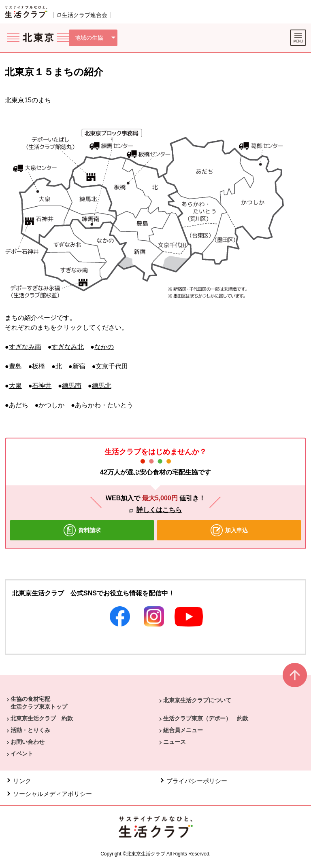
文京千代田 (112, 366)
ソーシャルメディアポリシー (52, 794)
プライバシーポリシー (197, 781)
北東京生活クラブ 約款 (42, 718)
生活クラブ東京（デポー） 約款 (206, 718)
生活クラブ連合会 (85, 15)
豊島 (15, 366)
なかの (104, 347)
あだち (19, 405)
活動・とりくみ (30, 730)
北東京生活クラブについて (197, 700)
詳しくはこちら (159, 510)
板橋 (38, 366)
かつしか (51, 405)
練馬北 (102, 386)
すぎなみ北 (68, 347)
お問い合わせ (28, 742)
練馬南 (72, 386)
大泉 (15, 386)
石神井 (42, 386)
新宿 (79, 366)
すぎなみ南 (25, 347)
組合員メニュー (183, 730)
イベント (22, 754)
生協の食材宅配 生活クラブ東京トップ (39, 703)
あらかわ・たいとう (104, 405)
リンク (22, 781)
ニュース (175, 742)
